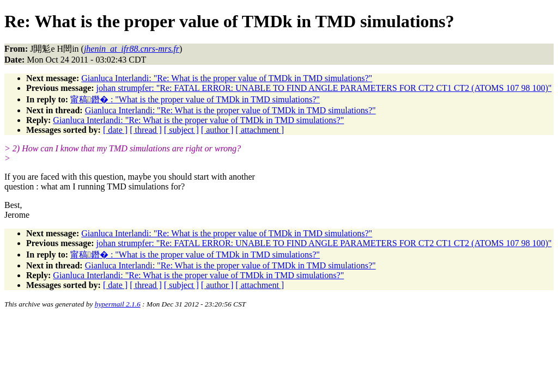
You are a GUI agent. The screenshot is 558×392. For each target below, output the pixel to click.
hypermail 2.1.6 (118, 304)
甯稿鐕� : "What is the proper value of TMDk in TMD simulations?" (195, 99)
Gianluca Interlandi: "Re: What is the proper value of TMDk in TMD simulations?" (227, 78)
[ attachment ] (260, 130)
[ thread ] (146, 130)
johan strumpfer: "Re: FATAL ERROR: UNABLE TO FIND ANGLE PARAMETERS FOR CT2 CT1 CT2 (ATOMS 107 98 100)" (324, 88)
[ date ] (115, 130)
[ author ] (217, 130)
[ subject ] (181, 130)
